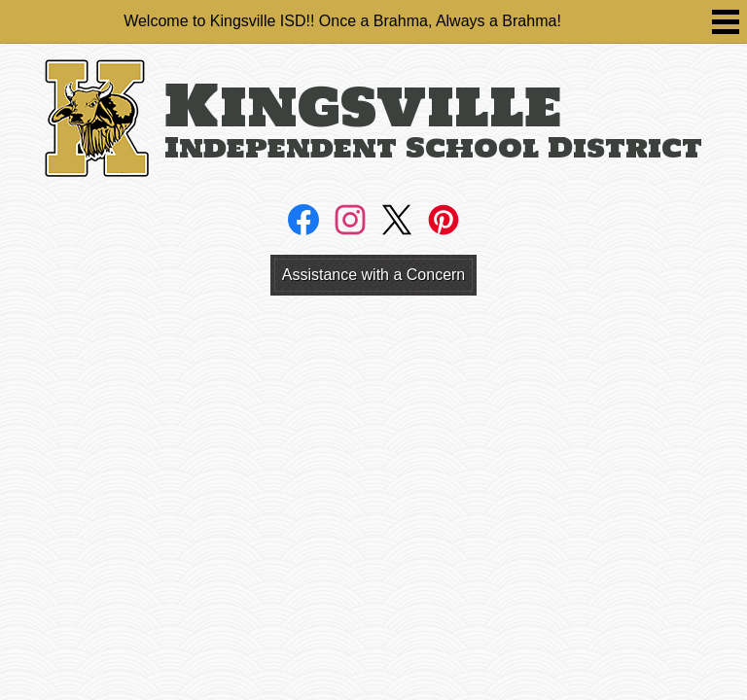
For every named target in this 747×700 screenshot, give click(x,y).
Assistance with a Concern (374, 275)
